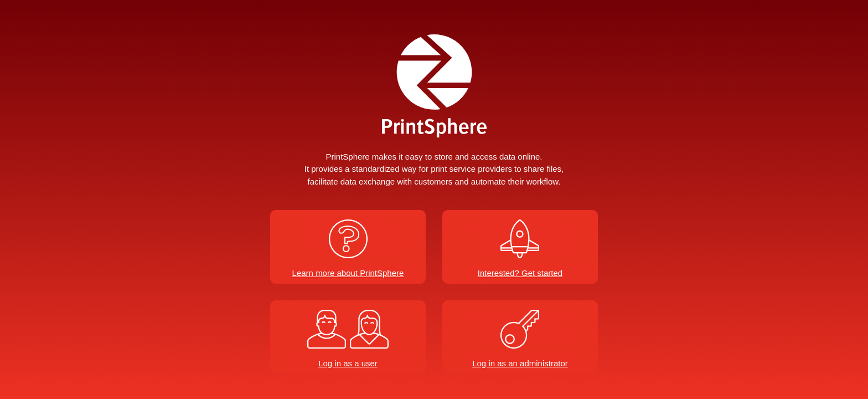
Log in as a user (348, 363)
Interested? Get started (520, 273)
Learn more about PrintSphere (348, 273)
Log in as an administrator (520, 363)
